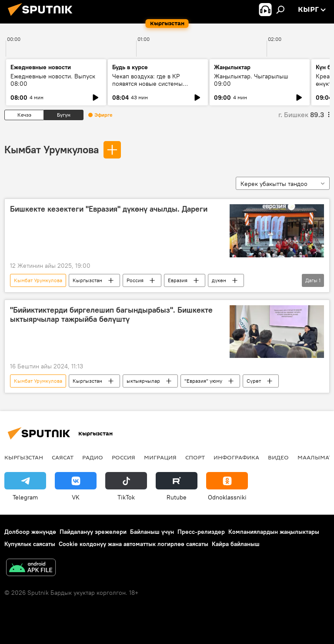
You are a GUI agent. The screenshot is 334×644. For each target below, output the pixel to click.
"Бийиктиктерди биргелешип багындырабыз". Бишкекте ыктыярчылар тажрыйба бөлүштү (111, 315)
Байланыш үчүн (152, 532)
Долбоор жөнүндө (30, 532)
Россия (135, 280)
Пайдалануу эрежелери (93, 532)
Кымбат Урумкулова (52, 149)
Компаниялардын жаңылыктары (274, 532)
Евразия (178, 280)
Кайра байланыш (236, 544)
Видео (278, 457)
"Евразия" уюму (203, 381)
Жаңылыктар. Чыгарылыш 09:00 (251, 80)
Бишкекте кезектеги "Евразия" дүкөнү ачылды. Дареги (109, 209)
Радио (93, 457)
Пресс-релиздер (201, 532)
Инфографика (236, 457)
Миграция (160, 457)
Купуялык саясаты (30, 544)
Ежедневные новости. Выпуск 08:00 (53, 80)
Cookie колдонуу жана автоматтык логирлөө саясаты (134, 544)
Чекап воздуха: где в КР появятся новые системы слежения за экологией (147, 84)
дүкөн (219, 280)
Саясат (63, 457)
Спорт (195, 457)
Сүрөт (254, 381)
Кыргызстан (87, 280)
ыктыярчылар (143, 381)
